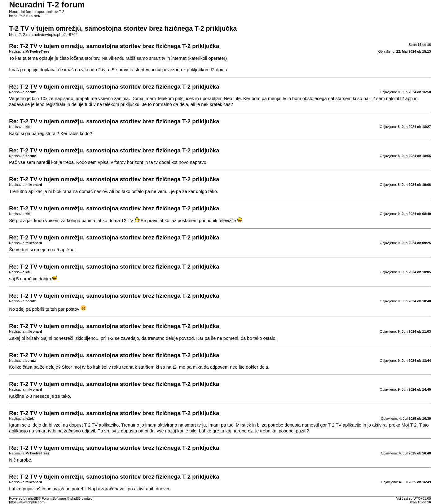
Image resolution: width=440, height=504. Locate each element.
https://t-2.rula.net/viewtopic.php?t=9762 (43, 35)
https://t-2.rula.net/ (24, 16)
